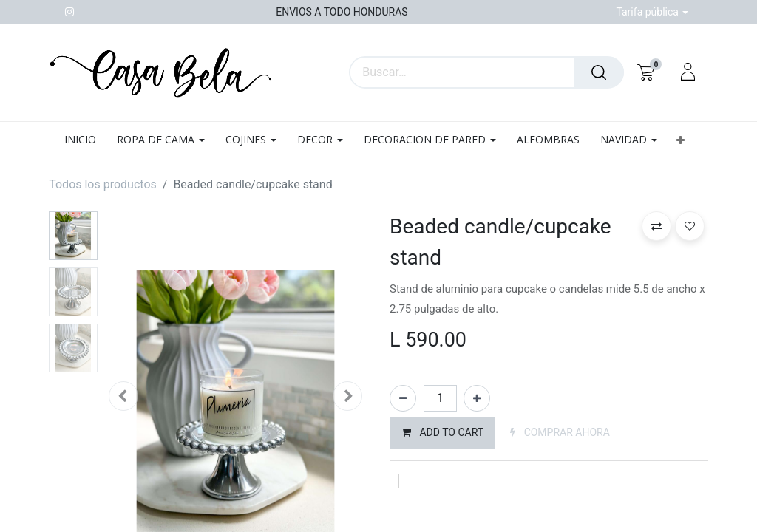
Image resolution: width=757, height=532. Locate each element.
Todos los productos (103, 184)
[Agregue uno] (477, 398)
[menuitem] (85, 140)
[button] (680, 140)
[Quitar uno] (403, 398)
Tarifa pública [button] (648, 12)
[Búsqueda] (599, 72)
